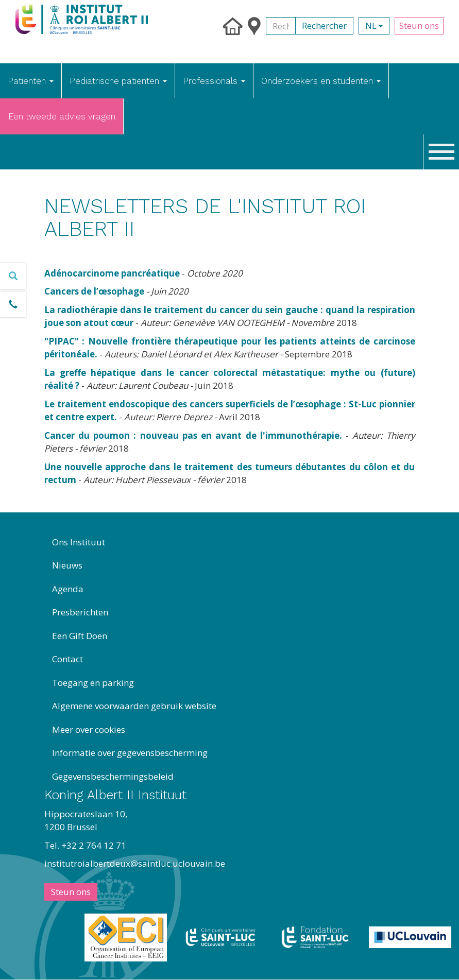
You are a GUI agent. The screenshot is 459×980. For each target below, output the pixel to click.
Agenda (68, 589)
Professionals (214, 81)
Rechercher (324, 25)
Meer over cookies (89, 729)
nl (374, 25)
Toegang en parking (93, 683)
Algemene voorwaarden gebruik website (134, 706)
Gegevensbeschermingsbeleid (113, 776)
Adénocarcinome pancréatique (112, 273)
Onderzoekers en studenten (321, 81)
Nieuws (67, 565)
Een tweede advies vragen (62, 116)
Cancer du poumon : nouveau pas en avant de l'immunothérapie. (193, 435)
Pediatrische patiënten (118, 81)
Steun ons (419, 25)
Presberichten (80, 612)
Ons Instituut (79, 542)
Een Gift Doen (80, 636)
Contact (67, 659)
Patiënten (31, 81)
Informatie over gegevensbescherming (130, 753)
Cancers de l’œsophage (94, 291)
